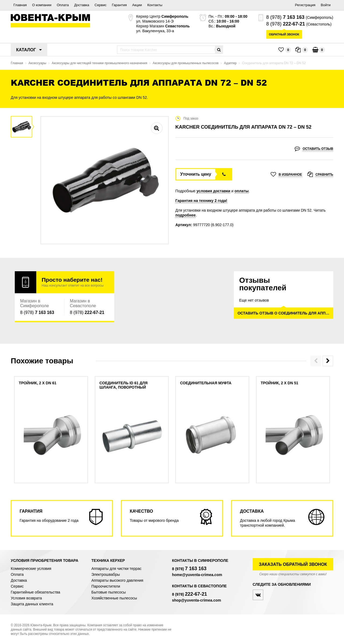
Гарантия (119, 5)
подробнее (186, 215)
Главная (20, 5)
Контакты (155, 5)
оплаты (242, 191)
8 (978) (285, 17)
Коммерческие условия (31, 569)
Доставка (82, 5)
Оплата (63, 5)
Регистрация (305, 5)
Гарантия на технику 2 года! (201, 201)
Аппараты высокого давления (117, 580)
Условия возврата (26, 598)
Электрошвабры (106, 574)
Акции (137, 5)
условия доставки (213, 191)
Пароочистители (106, 586)
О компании (42, 5)
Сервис (101, 5)
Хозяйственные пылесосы (114, 598)
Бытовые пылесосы (109, 592)
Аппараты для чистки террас (116, 569)
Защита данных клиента (32, 604)
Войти (326, 5)
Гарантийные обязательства (35, 592)
